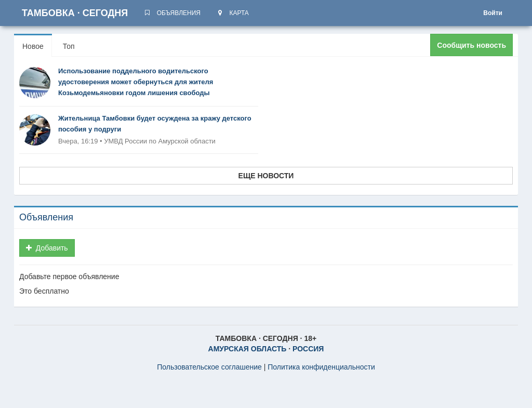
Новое (33, 46)
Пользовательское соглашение (209, 367)
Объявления (46, 217)
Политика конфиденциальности (321, 367)
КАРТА (232, 13)
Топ (69, 46)
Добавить (47, 248)
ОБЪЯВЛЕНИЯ (172, 13)
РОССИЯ (308, 349)
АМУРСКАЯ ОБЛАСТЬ (248, 349)
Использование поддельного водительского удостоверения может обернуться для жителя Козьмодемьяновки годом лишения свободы (136, 82)
